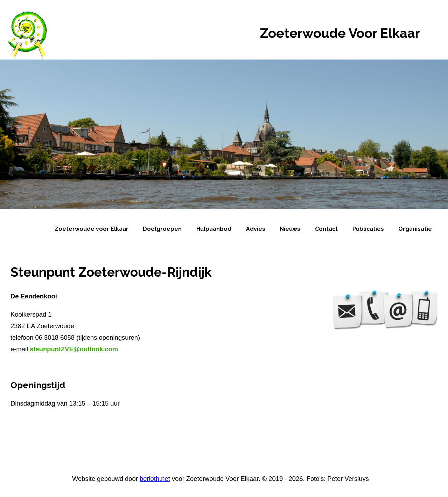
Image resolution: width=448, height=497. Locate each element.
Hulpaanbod (214, 229)
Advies (256, 229)
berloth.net (155, 479)
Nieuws (290, 229)
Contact (326, 229)
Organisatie (415, 229)
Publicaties (368, 229)
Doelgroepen (162, 229)
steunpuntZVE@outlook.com (74, 349)
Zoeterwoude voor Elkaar (92, 229)
